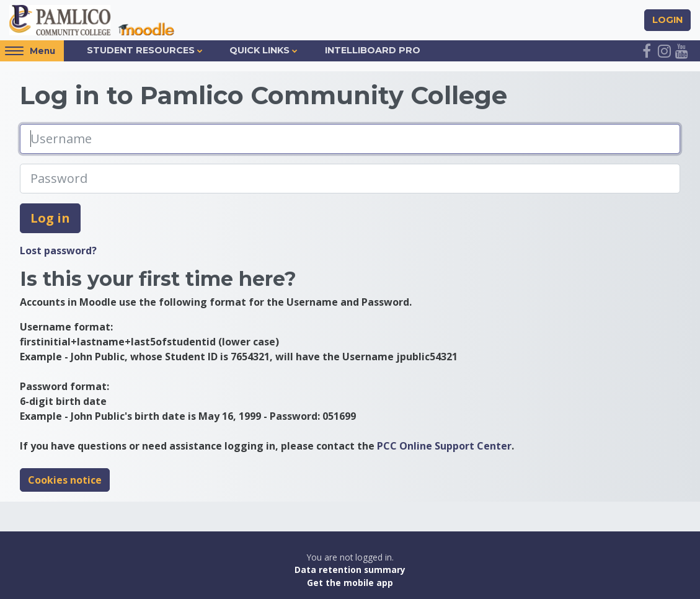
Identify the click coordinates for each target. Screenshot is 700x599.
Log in (50, 218)
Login (667, 20)
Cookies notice (65, 480)
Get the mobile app (350, 583)
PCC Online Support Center (444, 446)
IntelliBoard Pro (373, 50)
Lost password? (58, 251)
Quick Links (259, 50)
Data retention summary (350, 570)
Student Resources (141, 50)
